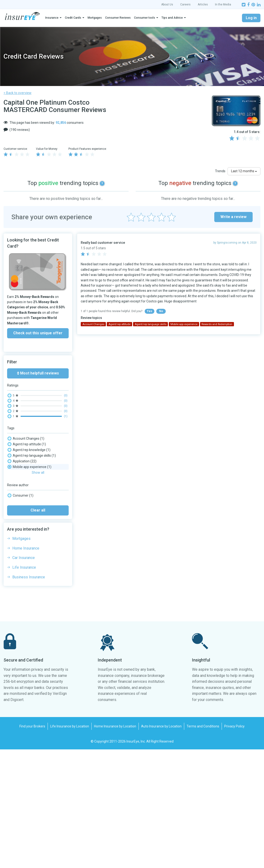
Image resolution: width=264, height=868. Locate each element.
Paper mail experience (29, 546)
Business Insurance (29, 696)
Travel (17, 586)
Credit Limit (22, 501)
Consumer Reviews (118, 18)
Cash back (21, 484)
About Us (167, 4)
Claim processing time (29, 490)
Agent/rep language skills (32, 455)
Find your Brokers (32, 845)
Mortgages (95, 18)
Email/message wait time (32, 507)
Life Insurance (24, 686)
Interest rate (23, 524)
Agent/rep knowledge (29, 450)
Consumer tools (145, 18)
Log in (251, 18)
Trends (220, 171)
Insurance (52, 18)
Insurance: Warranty (28, 518)
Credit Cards (73, 18)
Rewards (20, 569)
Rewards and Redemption (32, 575)
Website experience (27, 592)
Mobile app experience (29, 529)
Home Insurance (26, 667)
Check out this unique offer (38, 333)
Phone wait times (26, 552)
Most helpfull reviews (38, 373)
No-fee (18, 535)
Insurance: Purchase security (34, 512)
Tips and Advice (172, 18)
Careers (185, 4)
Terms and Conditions (203, 845)
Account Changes (26, 438)
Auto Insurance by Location (161, 845)
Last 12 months (244, 171)
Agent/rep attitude (27, 444)
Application (22, 461)
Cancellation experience (31, 478)
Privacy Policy (234, 845)
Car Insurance (24, 676)
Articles (203, 4)
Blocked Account (25, 473)
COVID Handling (24, 495)
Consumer (20, 614)
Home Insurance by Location (115, 845)
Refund (18, 558)
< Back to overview (18, 93)
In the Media (223, 4)
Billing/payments (25, 467)
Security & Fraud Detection (33, 580)
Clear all (38, 629)
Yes (150, 311)
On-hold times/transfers (31, 541)
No (161, 311)
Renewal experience (28, 563)
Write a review (233, 217)
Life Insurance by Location (70, 845)
